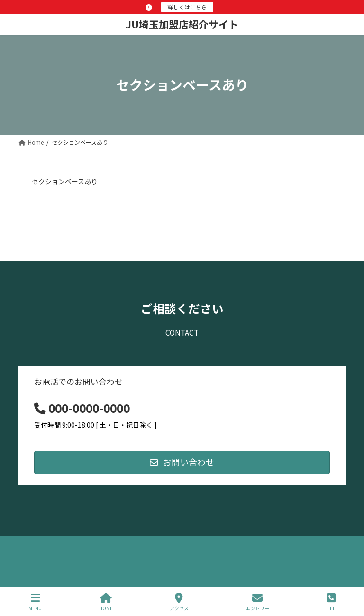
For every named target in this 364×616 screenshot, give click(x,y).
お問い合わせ (173, 545)
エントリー (257, 602)
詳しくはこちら (187, 7)
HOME (106, 602)
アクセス (179, 602)
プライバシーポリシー (56, 545)
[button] (182, 462)
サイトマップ (120, 545)
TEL (331, 602)
